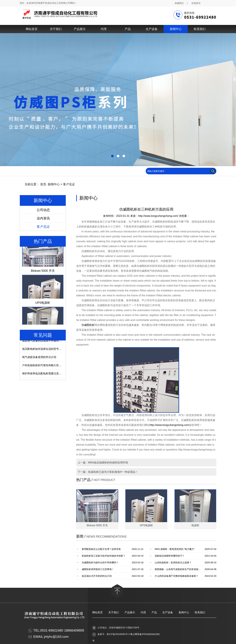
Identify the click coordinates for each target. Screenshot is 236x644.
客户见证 (69, 184)
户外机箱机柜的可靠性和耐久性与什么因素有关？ (51, 366)
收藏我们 (179, 3)
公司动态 (43, 210)
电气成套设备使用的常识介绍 (39, 358)
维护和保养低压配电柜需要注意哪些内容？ (47, 374)
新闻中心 (176, 29)
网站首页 (32, 29)
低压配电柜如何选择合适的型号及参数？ (46, 350)
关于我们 (56, 29)
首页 (43, 184)
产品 (128, 29)
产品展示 (80, 29)
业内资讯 (43, 218)
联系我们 (200, 29)
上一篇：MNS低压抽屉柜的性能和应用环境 (103, 463)
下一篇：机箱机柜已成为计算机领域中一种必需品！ (108, 472)
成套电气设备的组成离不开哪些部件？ (44, 342)
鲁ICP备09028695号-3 (118, 634)
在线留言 (196, 3)
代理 (104, 29)
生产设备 (152, 29)
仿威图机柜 (88, 325)
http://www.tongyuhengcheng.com (169, 425)
